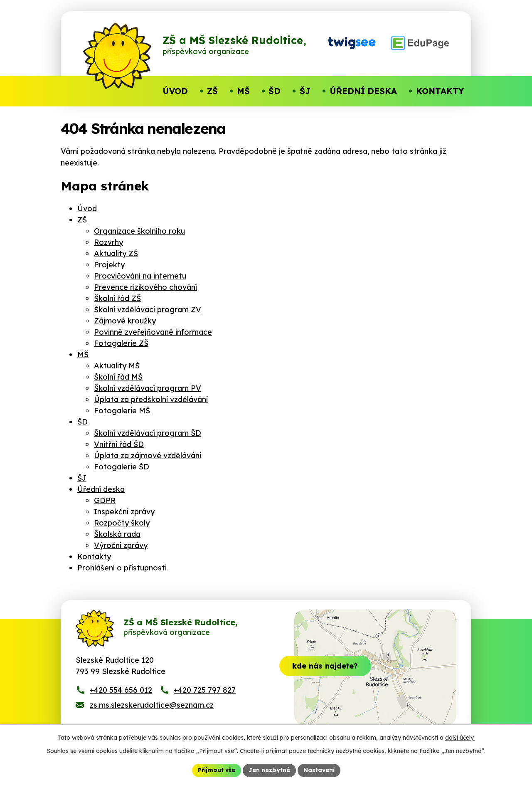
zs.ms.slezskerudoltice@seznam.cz (152, 705)
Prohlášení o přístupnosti (122, 568)
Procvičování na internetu (140, 276)
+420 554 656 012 (121, 690)
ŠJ (82, 478)
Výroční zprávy (121, 545)
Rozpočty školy (122, 523)
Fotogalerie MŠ (122, 411)
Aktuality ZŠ (116, 253)
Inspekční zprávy (124, 512)
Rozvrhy (108, 242)
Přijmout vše (217, 770)
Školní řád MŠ (118, 377)
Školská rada (117, 534)
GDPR (105, 500)
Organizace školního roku (139, 231)
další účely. (460, 738)
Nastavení (319, 770)
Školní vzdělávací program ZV (148, 310)
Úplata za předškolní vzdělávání (151, 399)
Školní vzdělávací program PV (148, 388)
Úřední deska (101, 489)
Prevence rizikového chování (145, 287)
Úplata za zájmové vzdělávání (148, 455)
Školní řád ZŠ (117, 298)
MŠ (83, 354)
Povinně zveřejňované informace (153, 332)
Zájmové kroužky (125, 321)
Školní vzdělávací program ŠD (148, 433)
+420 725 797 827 (205, 690)
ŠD (83, 422)
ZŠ (82, 220)
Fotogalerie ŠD (122, 467)
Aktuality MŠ (117, 366)
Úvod (87, 209)
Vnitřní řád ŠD (119, 444)
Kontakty (94, 557)
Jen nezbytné (269, 770)
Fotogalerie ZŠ (121, 343)
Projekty (109, 265)
